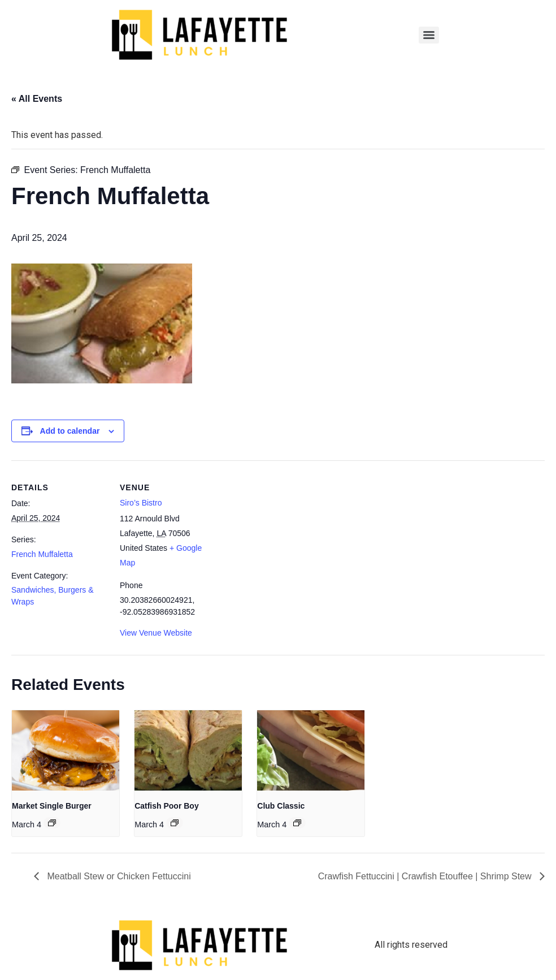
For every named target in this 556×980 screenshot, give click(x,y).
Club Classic (281, 806)
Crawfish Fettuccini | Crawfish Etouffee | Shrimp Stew (426, 876)
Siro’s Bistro (141, 503)
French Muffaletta (42, 554)
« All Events (37, 99)
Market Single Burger (52, 806)
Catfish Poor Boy (167, 806)
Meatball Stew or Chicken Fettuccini (118, 876)
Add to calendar (70, 431)
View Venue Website (156, 633)
